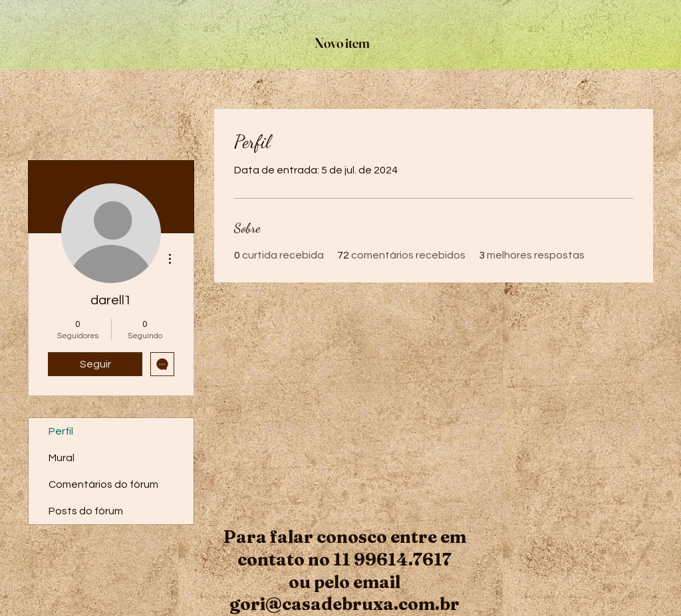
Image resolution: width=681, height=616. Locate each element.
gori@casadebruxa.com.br (344, 604)
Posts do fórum (86, 511)
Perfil (61, 431)
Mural (62, 458)
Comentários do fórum (103, 484)
